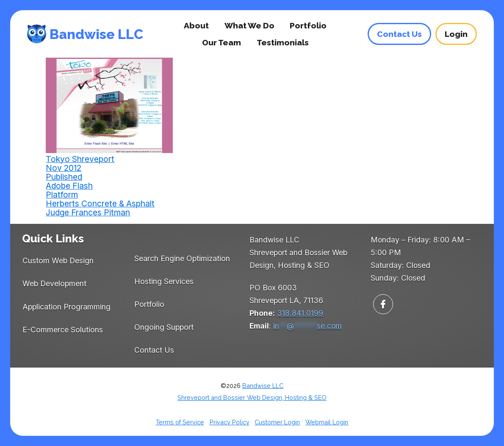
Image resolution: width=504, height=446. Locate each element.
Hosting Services (164, 281)
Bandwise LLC (96, 34)
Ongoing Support (164, 327)
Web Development (54, 283)
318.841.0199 (300, 313)
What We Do (249, 25)
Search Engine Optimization (182, 258)
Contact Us (154, 350)
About (196, 25)
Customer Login (277, 422)
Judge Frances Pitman (88, 212)
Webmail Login (327, 422)
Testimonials (283, 42)
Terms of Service (180, 422)
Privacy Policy (230, 422)
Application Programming (66, 307)
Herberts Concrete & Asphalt (100, 203)
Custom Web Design (58, 261)
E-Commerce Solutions (63, 330)
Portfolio (308, 25)
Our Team (222, 42)
